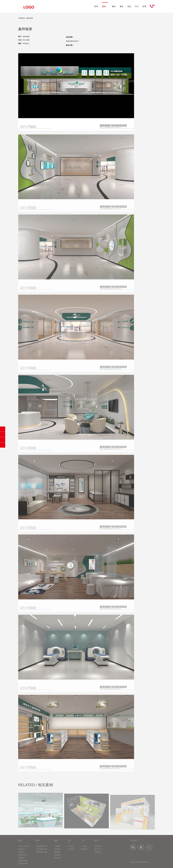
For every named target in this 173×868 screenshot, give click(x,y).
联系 (144, 6)
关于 (137, 6)
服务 (122, 6)
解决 (114, 6)
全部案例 (21, 18)
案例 (105, 6)
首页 (96, 6)
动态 (129, 6)
